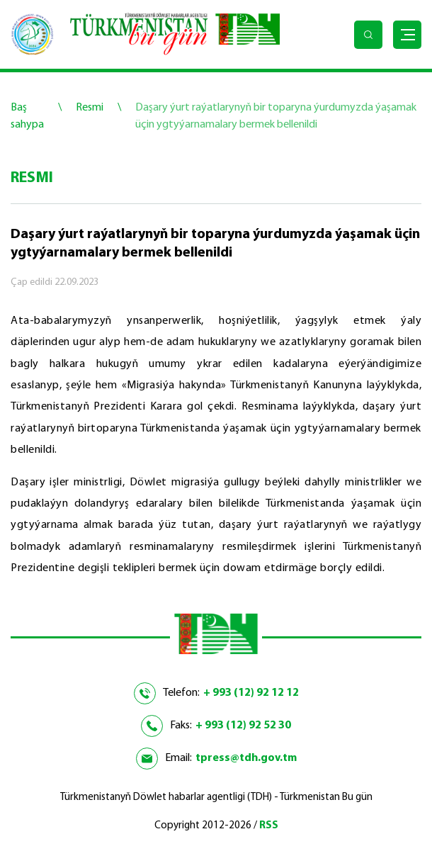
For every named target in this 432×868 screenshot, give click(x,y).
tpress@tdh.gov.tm (246, 758)
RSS (269, 826)
